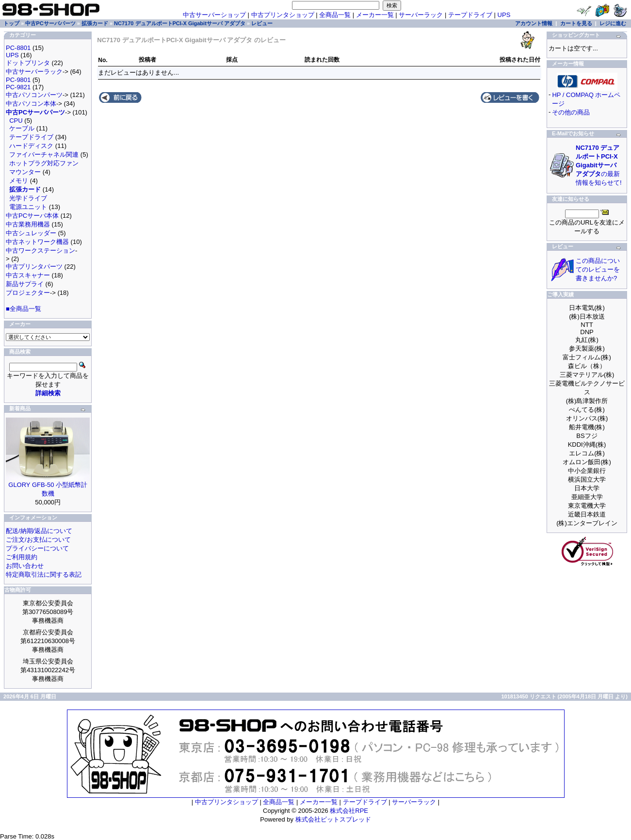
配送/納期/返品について (39, 531)
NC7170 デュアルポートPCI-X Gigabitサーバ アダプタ (180, 23)
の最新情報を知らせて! (599, 165)
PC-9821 (18, 87)
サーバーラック (421, 15)
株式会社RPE (349, 811)
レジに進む (613, 23)
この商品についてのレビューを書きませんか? (598, 269)
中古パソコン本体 (31, 104)
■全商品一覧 (24, 309)
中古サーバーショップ (214, 15)
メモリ (19, 181)
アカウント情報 (534, 23)
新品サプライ (25, 284)
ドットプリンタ (28, 63)
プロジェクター (28, 293)
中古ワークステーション (40, 250)
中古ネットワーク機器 (37, 242)
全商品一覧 (335, 15)
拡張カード (95, 23)
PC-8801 (18, 48)
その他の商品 (571, 112)
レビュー (262, 23)
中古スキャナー (28, 275)
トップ (11, 23)
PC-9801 (18, 80)
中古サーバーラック (34, 72)
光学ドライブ (28, 198)
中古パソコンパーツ (34, 95)
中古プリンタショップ (283, 15)
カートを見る (576, 23)
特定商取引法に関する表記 (44, 574)
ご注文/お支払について (38, 540)
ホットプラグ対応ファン (44, 163)
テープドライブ (470, 15)
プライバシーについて (37, 548)
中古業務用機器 (28, 224)
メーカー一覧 (375, 15)
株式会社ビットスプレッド (333, 819)
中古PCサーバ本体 (32, 216)
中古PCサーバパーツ (50, 23)
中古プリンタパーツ (34, 267)
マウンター (25, 172)
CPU (16, 121)
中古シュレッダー (31, 233)
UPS (504, 15)
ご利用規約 (22, 557)
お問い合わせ (25, 566)
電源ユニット (28, 207)
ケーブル (22, 128)
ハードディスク (31, 146)
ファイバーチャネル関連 (44, 154)
